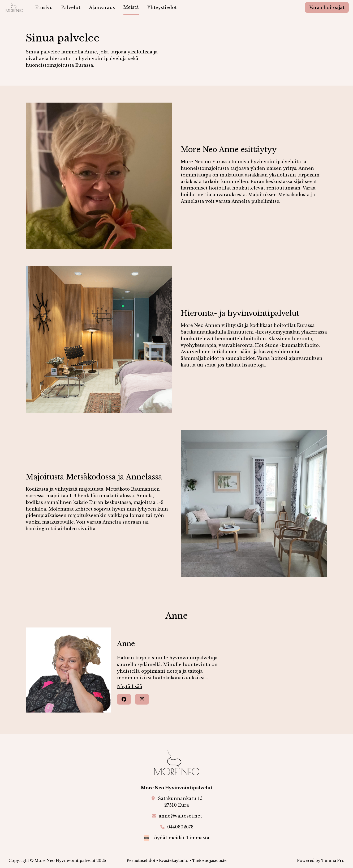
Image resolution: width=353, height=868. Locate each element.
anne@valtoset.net (180, 816)
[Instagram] (142, 699)
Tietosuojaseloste (209, 861)
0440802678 (180, 827)
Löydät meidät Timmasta (180, 838)
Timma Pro (333, 861)
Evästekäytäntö (174, 861)
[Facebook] (124, 699)
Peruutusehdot (141, 861)
